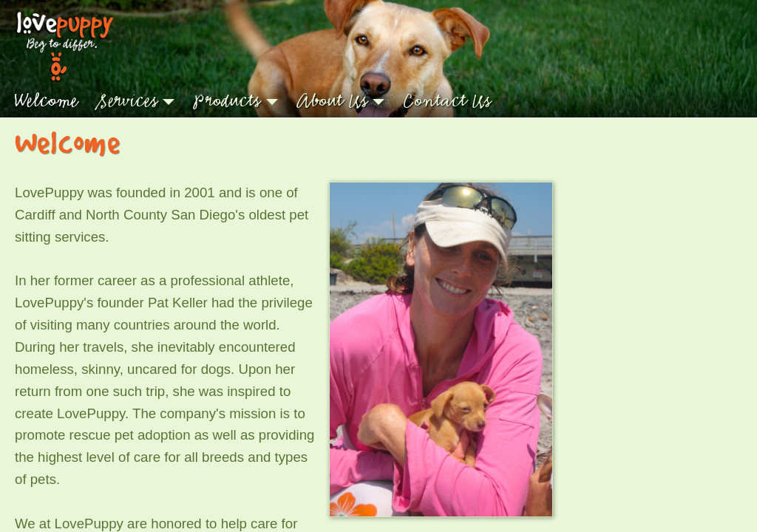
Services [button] (128, 100)
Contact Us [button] (447, 100)
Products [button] (227, 100)
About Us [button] (332, 100)
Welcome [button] (46, 100)
